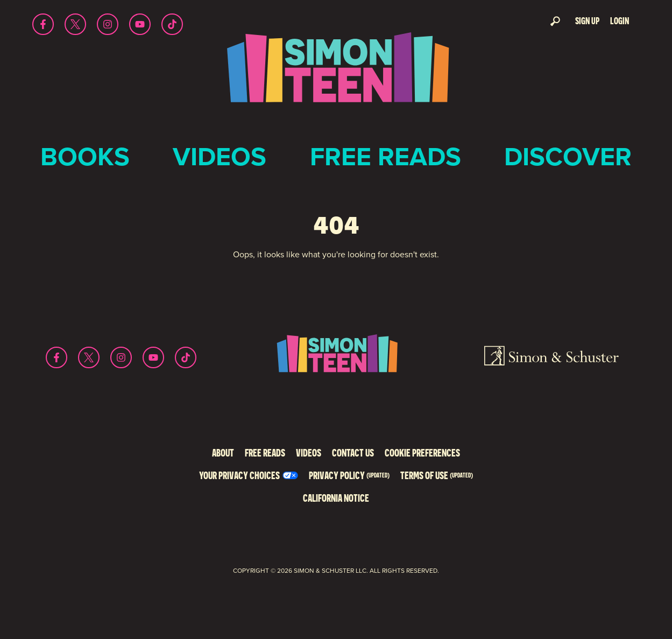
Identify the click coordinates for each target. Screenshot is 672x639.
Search (555, 21)
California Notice (336, 498)
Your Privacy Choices (239, 475)
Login (620, 21)
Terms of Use (437, 475)
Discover (568, 156)
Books (85, 156)
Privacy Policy (349, 475)
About (223, 452)
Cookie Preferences (422, 452)
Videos (220, 156)
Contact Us (353, 452)
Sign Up (587, 21)
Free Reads (385, 156)
